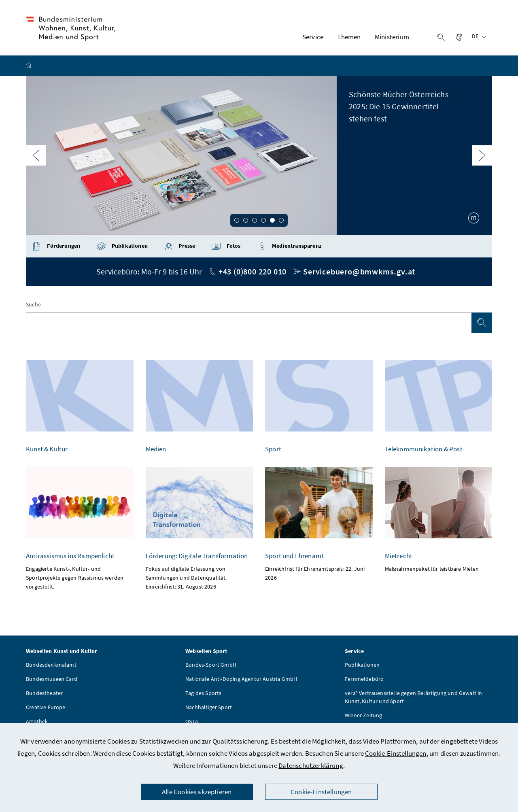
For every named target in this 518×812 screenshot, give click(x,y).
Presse (179, 246)
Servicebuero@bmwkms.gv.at (359, 271)
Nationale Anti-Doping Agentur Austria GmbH (241, 679)
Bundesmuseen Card (52, 679)
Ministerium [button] (392, 37)
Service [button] (313, 37)
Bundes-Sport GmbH (211, 665)
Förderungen (56, 246)
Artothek (37, 721)
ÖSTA (192, 721)
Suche (33, 304)
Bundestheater (44, 693)
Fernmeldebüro (364, 679)
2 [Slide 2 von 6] (246, 221)
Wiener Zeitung (363, 715)
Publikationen (122, 246)
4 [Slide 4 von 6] (263, 221)
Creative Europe (46, 707)
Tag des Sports (203, 693)
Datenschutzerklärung (311, 765)
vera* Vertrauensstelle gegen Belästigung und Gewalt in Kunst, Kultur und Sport (414, 697)
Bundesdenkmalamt (51, 665)
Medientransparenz (289, 246)
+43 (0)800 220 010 (253, 271)
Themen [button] (349, 37)
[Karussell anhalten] (474, 218)
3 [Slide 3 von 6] (255, 221)
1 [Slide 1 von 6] (237, 221)
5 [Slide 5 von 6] (272, 221)
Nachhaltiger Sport (209, 707)
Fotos (226, 246)
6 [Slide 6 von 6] (281, 221)
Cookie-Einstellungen (396, 753)
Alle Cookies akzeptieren (197, 792)
